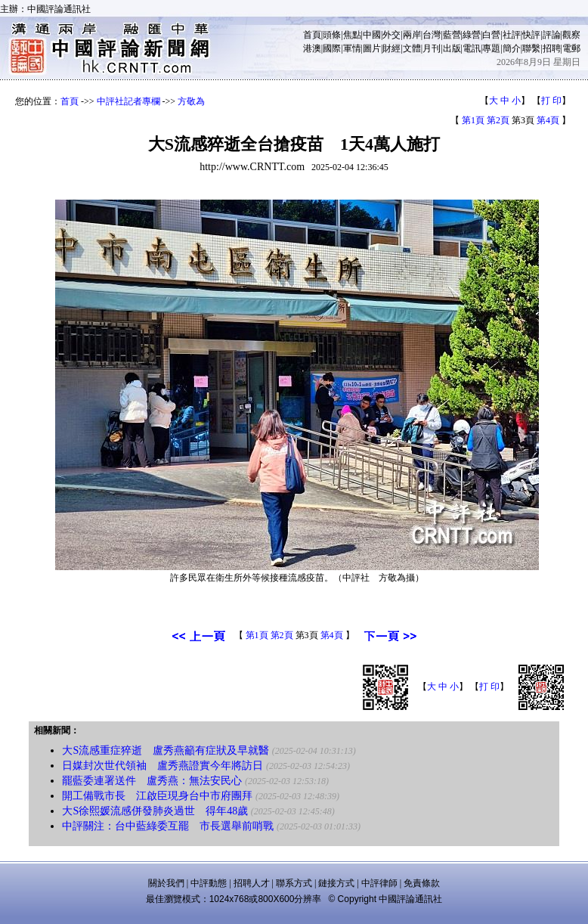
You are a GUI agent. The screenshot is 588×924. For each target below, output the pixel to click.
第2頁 (498, 120)
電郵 (571, 48)
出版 (452, 48)
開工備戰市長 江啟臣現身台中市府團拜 (157, 796)
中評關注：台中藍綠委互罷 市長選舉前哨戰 (168, 826)
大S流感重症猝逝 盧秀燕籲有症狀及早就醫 (166, 750)
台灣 (432, 35)
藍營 (452, 35)
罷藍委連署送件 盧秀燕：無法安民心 (152, 781)
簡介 (512, 48)
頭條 (332, 35)
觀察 (571, 35)
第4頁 (548, 120)
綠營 (472, 35)
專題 (491, 48)
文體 (412, 48)
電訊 (472, 48)
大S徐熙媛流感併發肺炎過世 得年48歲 (155, 811)
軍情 (352, 48)
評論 (552, 35)
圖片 (372, 48)
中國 (372, 35)
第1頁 (473, 120)
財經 (391, 48)
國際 (332, 48)
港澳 (312, 48)
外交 (391, 35)
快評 (531, 35)
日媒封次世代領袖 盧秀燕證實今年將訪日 (162, 766)
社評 (512, 35)
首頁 (312, 35)
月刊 (432, 48)
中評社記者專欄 (128, 101)
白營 (491, 35)
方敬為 (191, 101)
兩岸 (412, 35)
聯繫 (531, 48)
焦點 (352, 35)
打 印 (551, 101)
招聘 (552, 48)
